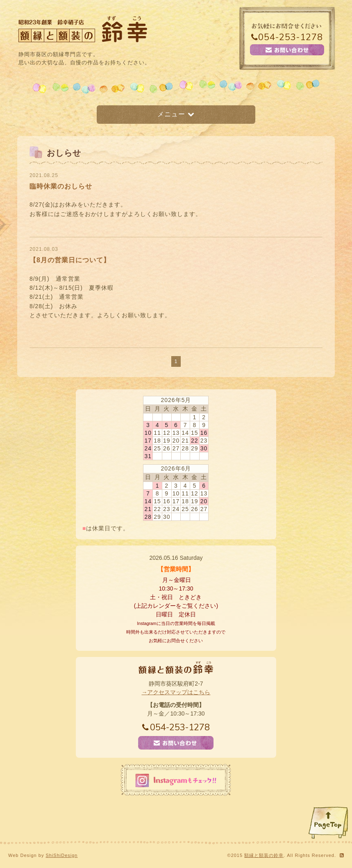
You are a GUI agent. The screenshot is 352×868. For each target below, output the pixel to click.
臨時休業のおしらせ (61, 186)
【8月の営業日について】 (70, 260)
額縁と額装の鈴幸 (264, 855)
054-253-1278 (287, 37)
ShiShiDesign (61, 855)
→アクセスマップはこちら (176, 692)
